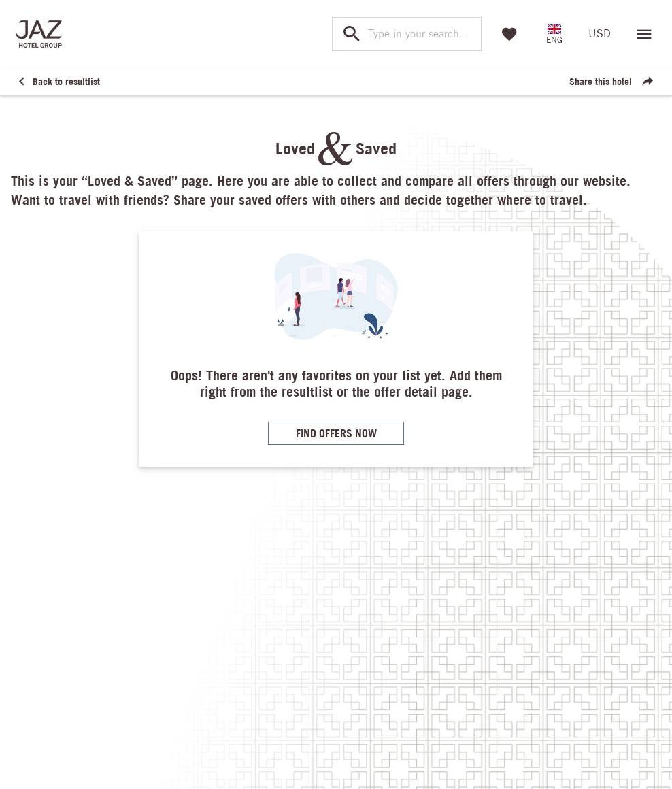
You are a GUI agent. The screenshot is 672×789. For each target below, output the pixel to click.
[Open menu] (644, 34)
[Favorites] (509, 34)
